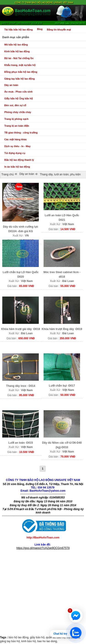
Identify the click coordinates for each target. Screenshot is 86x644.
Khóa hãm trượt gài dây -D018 (21, 329)
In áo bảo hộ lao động (17, 167)
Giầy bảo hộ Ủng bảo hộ (19, 98)
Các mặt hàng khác (16, 139)
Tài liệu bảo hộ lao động (18, 30)
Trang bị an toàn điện (17, 126)
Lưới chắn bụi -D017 (62, 386)
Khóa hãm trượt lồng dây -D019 (62, 329)
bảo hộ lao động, (19, 637)
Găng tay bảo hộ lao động (20, 79)
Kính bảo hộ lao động (17, 51)
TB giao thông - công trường (21, 133)
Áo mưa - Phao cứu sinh (18, 92)
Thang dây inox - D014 (21, 386)
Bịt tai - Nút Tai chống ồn (19, 58)
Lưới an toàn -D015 (21, 443)
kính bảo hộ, (29, 641)
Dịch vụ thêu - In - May (17, 146)
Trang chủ (8, 174)
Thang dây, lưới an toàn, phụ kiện (60, 174)
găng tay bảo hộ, (11, 641)
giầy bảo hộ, (38, 637)
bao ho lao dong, (47, 641)
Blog (40, 29)
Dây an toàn (11, 85)
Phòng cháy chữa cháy (18, 112)
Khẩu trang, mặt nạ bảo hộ (20, 65)
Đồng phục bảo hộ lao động (21, 72)
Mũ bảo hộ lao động (16, 45)
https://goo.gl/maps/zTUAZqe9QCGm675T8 (43, 548)
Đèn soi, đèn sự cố (15, 105)
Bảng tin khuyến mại (59, 30)
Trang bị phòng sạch (16, 119)
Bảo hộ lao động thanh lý (19, 160)
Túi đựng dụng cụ (15, 153)
